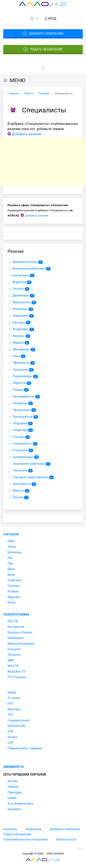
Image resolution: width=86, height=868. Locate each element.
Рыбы (12, 603)
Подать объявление (43, 49)
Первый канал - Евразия (25, 748)
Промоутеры (22, 410)
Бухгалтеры (21, 276)
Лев (10, 563)
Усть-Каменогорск (21, 804)
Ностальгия (16, 627)
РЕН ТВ (13, 621)
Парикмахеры (23, 376)
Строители (20, 451)
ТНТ (10, 715)
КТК (10, 704)
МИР (11, 660)
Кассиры (19, 323)
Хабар (12, 692)
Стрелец (13, 586)
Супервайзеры (23, 457)
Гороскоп (11, 534)
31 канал (14, 698)
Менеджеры (21, 350)
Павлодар (15, 792)
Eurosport (14, 649)
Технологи (20, 471)
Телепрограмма (16, 615)
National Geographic (21, 644)
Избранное (34, 829)
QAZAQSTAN (16, 726)
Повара (18, 390)
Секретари (20, 430)
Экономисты (22, 484)
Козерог (13, 591)
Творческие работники (29, 464)
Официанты (21, 363)
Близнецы (15, 552)
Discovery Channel (20, 632)
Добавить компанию (43, 34)
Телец (12, 547)
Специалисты (23, 444)
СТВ (10, 743)
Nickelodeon (16, 638)
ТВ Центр (14, 655)
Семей (12, 798)
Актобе (13, 781)
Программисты (24, 397)
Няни (16, 356)
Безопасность (66, 839)
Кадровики (21, 316)
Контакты (10, 829)
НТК (10, 732)
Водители (20, 282)
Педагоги (19, 383)
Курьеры (19, 336)
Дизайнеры (21, 296)
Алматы (13, 787)
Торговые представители (31, 477)
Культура (14, 709)
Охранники (21, 370)
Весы (11, 575)
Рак (10, 558)
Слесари (19, 437)
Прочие (18, 498)
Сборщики (20, 423)
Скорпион (15, 580)
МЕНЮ (14, 80)
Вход (50, 19)
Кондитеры (21, 329)
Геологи (18, 289)
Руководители (23, 417)
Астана (13, 737)
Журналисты (22, 302)
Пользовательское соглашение (25, 839)
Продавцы (20, 403)
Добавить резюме (27, 134)
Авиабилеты (13, 767)
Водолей (14, 597)
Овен (11, 541)
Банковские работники (29, 269)
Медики (18, 343)
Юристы (19, 491)
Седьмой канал (18, 720)
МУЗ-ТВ (13, 666)
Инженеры (20, 309)
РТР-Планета (17, 677)
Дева (11, 569)
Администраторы (25, 262)
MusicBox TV (16, 672)
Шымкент (14, 809)
